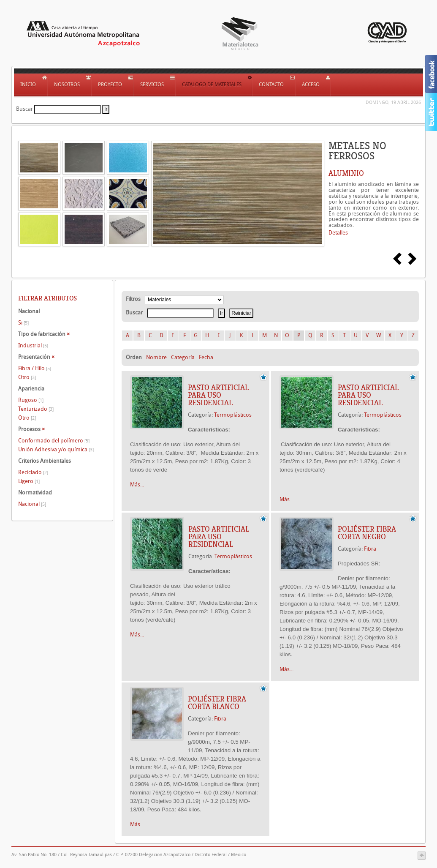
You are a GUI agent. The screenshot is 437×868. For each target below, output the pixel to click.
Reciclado (33, 472)
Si (23, 323)
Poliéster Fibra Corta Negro (367, 533)
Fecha (206, 357)
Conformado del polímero (54, 441)
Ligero (29, 481)
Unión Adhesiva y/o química (56, 449)
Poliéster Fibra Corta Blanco (217, 703)
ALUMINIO (346, 173)
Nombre (156, 357)
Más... (137, 484)
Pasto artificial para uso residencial (218, 395)
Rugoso (31, 400)
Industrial (33, 345)
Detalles (338, 233)
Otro (27, 377)
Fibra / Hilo (35, 368)
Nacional (32, 504)
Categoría (183, 357)
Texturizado (36, 409)
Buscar (24, 109)
